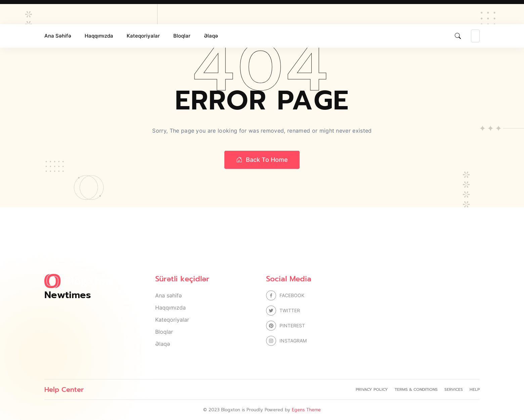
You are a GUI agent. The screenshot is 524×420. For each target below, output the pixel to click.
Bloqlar (182, 36)
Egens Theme (306, 410)
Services (454, 389)
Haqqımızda (99, 36)
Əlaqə (211, 36)
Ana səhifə (58, 36)
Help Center (64, 389)
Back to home (262, 160)
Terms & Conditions (416, 389)
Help (475, 389)
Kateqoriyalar (143, 36)
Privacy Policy (372, 389)
